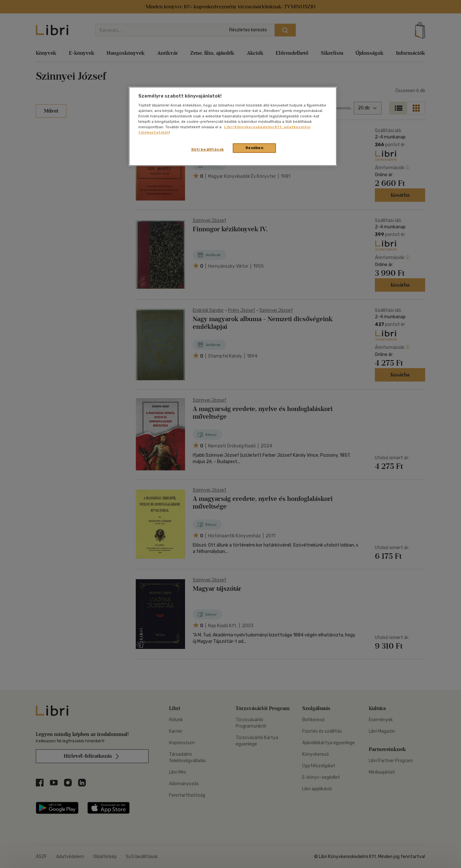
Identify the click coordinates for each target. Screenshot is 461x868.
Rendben (255, 148)
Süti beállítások (208, 149)
